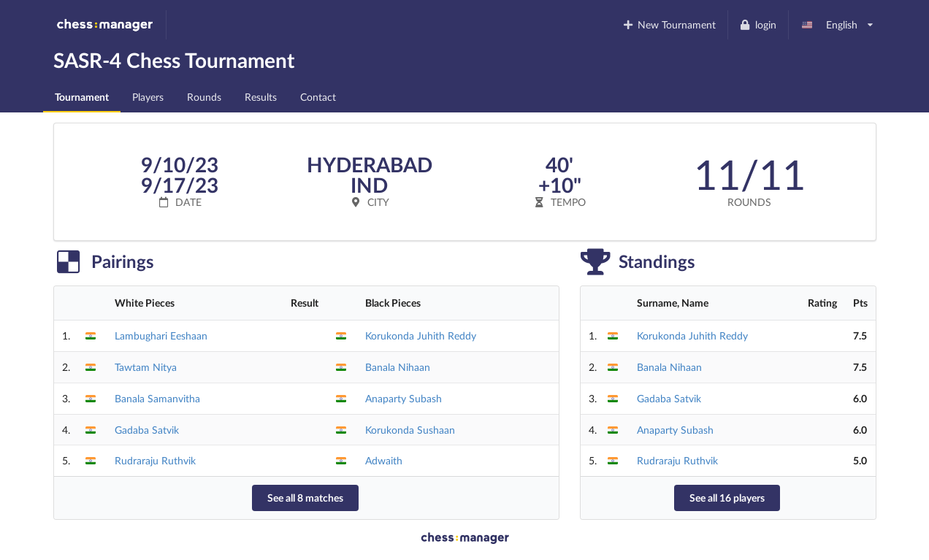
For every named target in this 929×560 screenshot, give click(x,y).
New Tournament (669, 24)
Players (148, 97)
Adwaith (384, 460)
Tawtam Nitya (146, 367)
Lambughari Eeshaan (161, 335)
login (758, 24)
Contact (318, 97)
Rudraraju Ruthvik (155, 460)
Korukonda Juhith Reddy (421, 335)
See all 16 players (727, 498)
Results (261, 97)
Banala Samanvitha (157, 398)
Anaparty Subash (404, 398)
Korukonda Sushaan (410, 430)
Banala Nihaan (398, 367)
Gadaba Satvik (147, 430)
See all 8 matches (305, 498)
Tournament (82, 97)
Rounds (204, 97)
